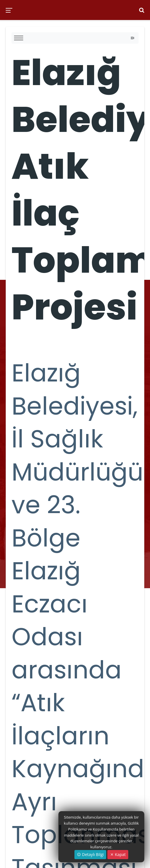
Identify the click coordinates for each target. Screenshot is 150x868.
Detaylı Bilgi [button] (90, 854)
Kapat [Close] (118, 854)
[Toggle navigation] (133, 38)
